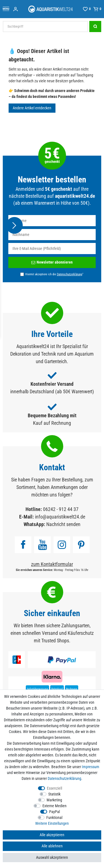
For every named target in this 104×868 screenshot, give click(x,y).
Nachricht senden (63, 524)
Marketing (54, 800)
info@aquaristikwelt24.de (60, 517)
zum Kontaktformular (52, 564)
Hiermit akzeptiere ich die (54, 274)
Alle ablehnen (52, 846)
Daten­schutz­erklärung (64, 778)
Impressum (91, 767)
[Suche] (95, 26)
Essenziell (54, 788)
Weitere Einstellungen (52, 823)
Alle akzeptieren (52, 835)
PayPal (54, 812)
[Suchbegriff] (45, 26)
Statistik (54, 794)
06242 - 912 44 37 (61, 509)
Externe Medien (54, 806)
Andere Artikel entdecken (32, 108)
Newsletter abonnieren (52, 262)
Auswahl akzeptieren (52, 857)
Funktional (54, 818)
